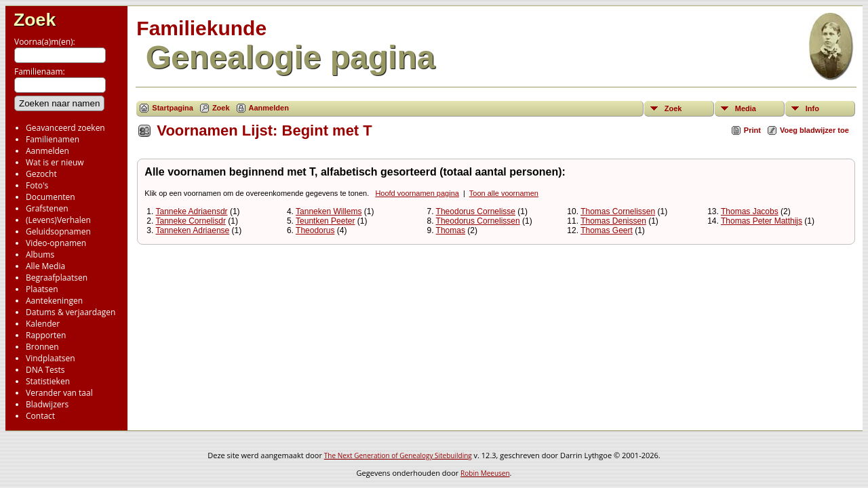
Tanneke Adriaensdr (191, 211)
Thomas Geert (607, 230)
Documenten (51, 197)
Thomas (451, 230)
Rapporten (46, 335)
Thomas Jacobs (750, 211)
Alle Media (45, 266)
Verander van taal (59, 393)
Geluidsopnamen (58, 231)
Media (746, 108)
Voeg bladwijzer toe (814, 130)
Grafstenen (47, 208)
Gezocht (41, 174)
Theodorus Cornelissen (478, 221)
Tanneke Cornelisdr (190, 221)
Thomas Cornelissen (618, 211)
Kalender (43, 324)
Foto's (37, 185)
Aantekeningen (54, 301)
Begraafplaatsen (57, 278)
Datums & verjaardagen (71, 312)
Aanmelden (47, 151)
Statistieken (48, 381)
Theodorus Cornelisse (476, 211)
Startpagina (173, 108)
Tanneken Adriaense (192, 230)
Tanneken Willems (329, 211)
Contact (40, 416)
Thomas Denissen (613, 221)
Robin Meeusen (485, 473)
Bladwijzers (47, 404)
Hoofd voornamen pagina (417, 193)
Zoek (35, 20)
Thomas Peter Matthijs (762, 221)
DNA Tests (45, 370)
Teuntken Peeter (325, 221)
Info (812, 108)
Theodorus (315, 230)
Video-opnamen (56, 243)
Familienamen (53, 139)
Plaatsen (42, 289)
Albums (40, 255)
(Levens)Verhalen (58, 220)
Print (752, 130)
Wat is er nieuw (55, 162)
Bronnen (42, 347)
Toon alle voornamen (504, 193)
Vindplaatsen (51, 358)
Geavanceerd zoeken (65, 128)
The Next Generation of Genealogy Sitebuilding (398, 455)
